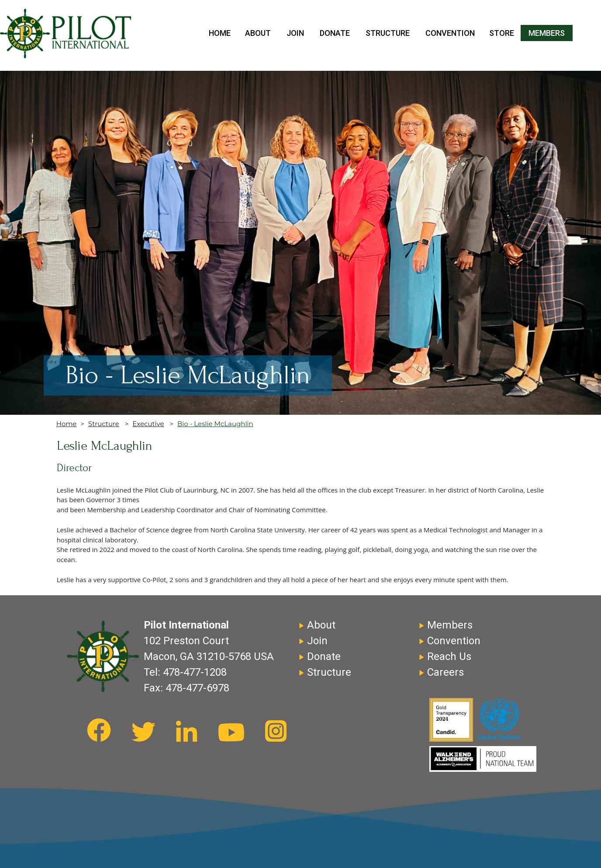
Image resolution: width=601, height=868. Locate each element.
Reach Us (449, 656)
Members (547, 33)
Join (295, 33)
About (258, 33)
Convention (450, 33)
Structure (388, 33)
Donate (335, 33)
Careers (446, 672)
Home (220, 33)
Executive (148, 424)
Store (502, 33)
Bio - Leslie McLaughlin (215, 424)
